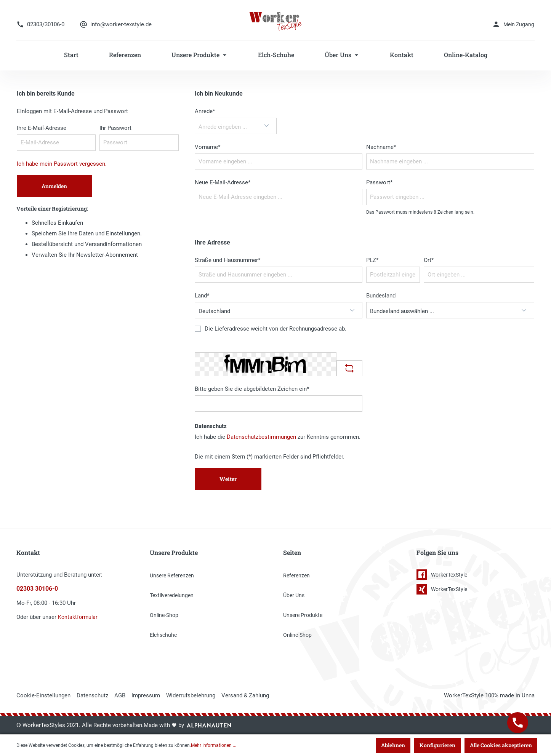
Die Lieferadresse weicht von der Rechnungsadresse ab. (275, 329)
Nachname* (381, 147)
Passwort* (379, 182)
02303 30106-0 (37, 589)
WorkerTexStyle (442, 575)
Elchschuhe (163, 635)
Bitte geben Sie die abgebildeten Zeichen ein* (252, 389)
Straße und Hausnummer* (227, 260)
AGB (120, 695)
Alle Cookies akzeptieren (501, 745)
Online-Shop (164, 615)
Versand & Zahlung (245, 695)
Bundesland (381, 296)
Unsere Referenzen (172, 575)
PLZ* (372, 260)
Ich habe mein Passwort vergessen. (62, 164)
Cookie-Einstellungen (43, 695)
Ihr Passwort (115, 128)
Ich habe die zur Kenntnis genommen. (278, 437)
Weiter (228, 479)
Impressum (146, 695)
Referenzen (296, 575)
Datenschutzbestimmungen (261, 437)
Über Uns (294, 595)
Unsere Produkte (303, 615)
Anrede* (205, 111)
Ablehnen (393, 745)
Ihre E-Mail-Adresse (42, 128)
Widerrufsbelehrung (191, 695)
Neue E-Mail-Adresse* (223, 182)
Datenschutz (92, 695)
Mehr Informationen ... (214, 745)
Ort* (429, 260)
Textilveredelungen (172, 595)
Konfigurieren (437, 745)
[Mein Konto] (513, 24)
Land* (202, 296)
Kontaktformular (78, 617)
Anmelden (54, 186)
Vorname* (207, 147)
